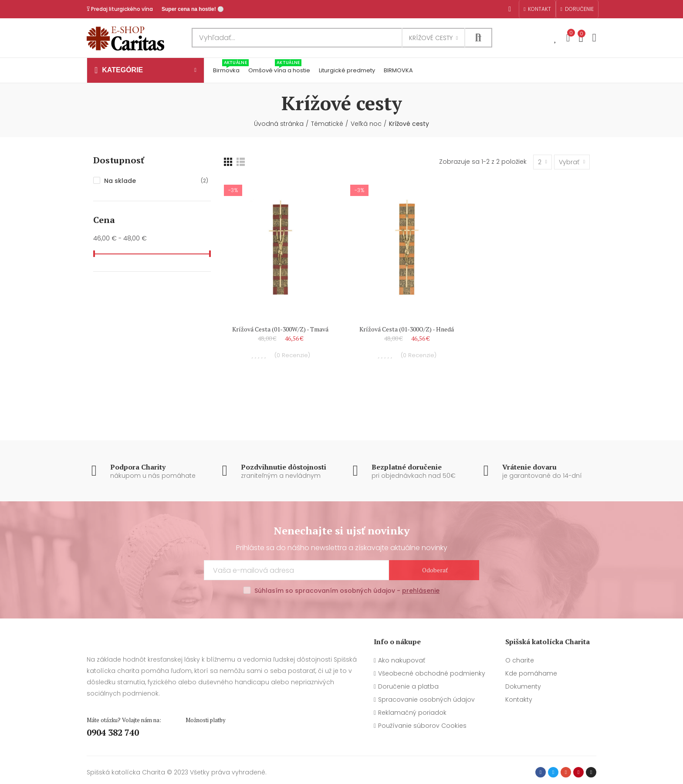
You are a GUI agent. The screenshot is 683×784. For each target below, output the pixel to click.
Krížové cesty (431, 38)
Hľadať (478, 38)
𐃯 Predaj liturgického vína (120, 9)
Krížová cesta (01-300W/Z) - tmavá (280, 329)
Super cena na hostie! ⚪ (193, 9)
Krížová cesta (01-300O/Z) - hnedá (407, 329)
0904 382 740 (113, 732)
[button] (537, 9)
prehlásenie (421, 591)
